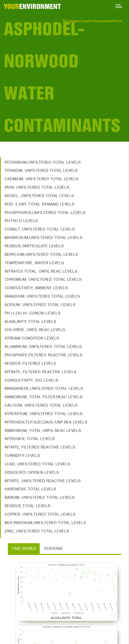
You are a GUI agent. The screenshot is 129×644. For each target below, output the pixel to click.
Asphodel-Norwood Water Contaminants (62, 77)
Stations (53, 549)
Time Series (24, 549)
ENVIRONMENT (32, 6)
